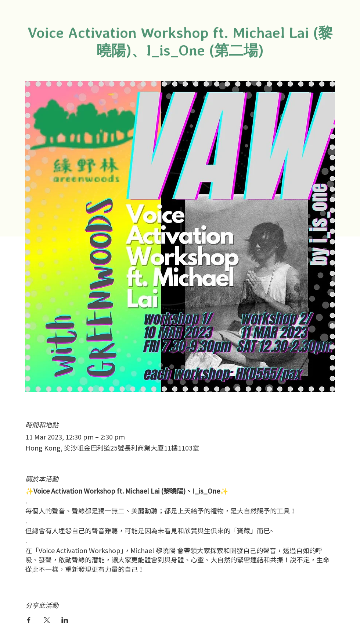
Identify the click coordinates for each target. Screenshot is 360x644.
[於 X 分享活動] (47, 620)
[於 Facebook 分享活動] (29, 620)
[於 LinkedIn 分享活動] (65, 620)
